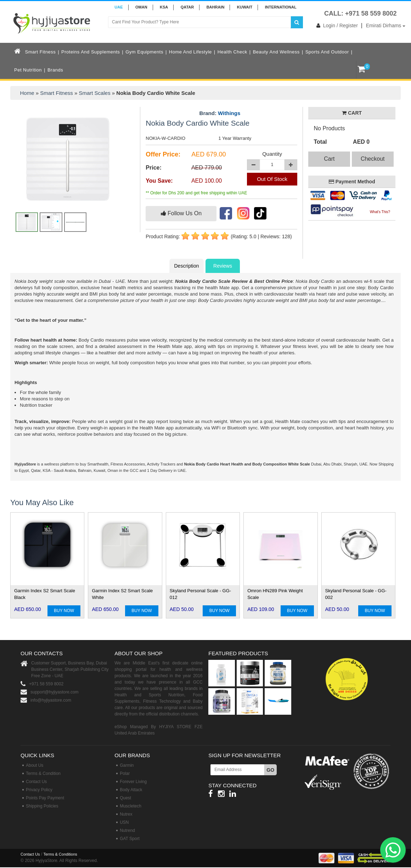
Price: (153, 168)
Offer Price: (163, 154)
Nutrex (126, 814)
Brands (55, 70)
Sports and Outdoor (327, 52)
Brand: (220, 113)
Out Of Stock (272, 179)
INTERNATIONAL (281, 7)
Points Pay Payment (45, 798)
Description (186, 266)
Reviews (223, 266)
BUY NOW (64, 611)
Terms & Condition (43, 773)
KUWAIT (245, 7)
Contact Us (36, 782)
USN (124, 822)
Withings (229, 113)
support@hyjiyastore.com (55, 692)
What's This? (380, 212)
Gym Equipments (144, 52)
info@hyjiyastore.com (51, 700)
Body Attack (131, 790)
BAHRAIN (216, 7)
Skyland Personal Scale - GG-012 (200, 594)
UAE (119, 7)
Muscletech (131, 806)
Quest (125, 798)
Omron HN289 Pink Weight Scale (275, 594)
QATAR (187, 7)
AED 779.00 (207, 168)
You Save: (159, 181)
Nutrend (127, 830)
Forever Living (133, 782)
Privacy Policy (39, 790)
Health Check (232, 52)
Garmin (127, 765)
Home (27, 93)
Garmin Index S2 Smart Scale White (122, 594)
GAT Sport (130, 839)
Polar (125, 773)
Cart (329, 159)
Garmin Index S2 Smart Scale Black (45, 594)
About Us (35, 765)
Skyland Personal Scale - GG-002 (356, 594)
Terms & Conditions (60, 854)
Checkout (373, 159)
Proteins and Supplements (91, 52)
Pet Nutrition (28, 70)
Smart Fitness (41, 52)
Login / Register (336, 25)
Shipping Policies (42, 806)
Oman (141, 7)
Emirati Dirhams (386, 25)
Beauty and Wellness (276, 52)
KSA (164, 7)
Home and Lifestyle (190, 52)
